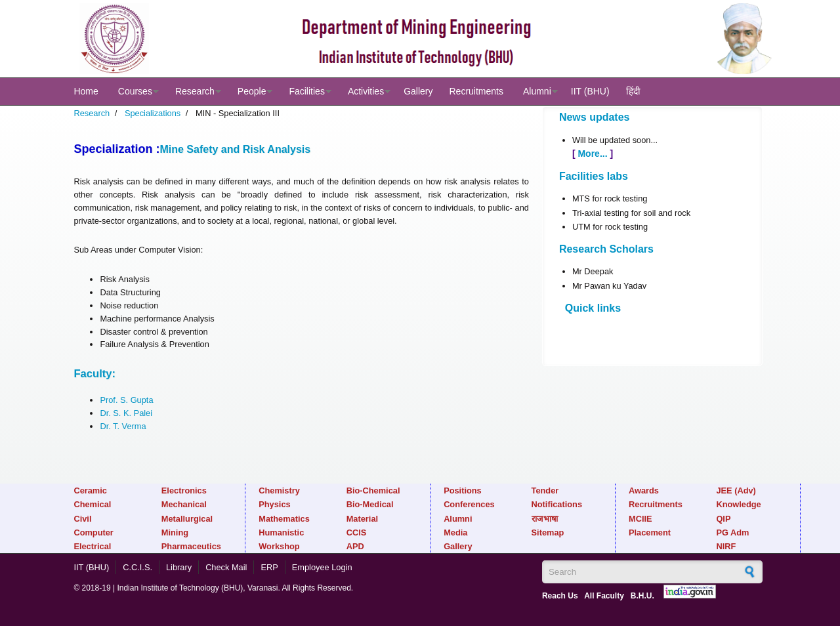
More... (593, 154)
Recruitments (476, 91)
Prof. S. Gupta (126, 400)
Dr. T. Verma (123, 426)
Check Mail (226, 567)
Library (179, 567)
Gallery (418, 91)
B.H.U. (642, 596)
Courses (135, 91)
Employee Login (322, 567)
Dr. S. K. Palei (126, 413)
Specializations (153, 113)
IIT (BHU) (590, 91)
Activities (366, 91)
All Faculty (604, 596)
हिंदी (633, 91)
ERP (269, 567)
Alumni (537, 91)
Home (86, 91)
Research (195, 91)
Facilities (306, 91)
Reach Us (560, 596)
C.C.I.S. (137, 567)
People (252, 91)
